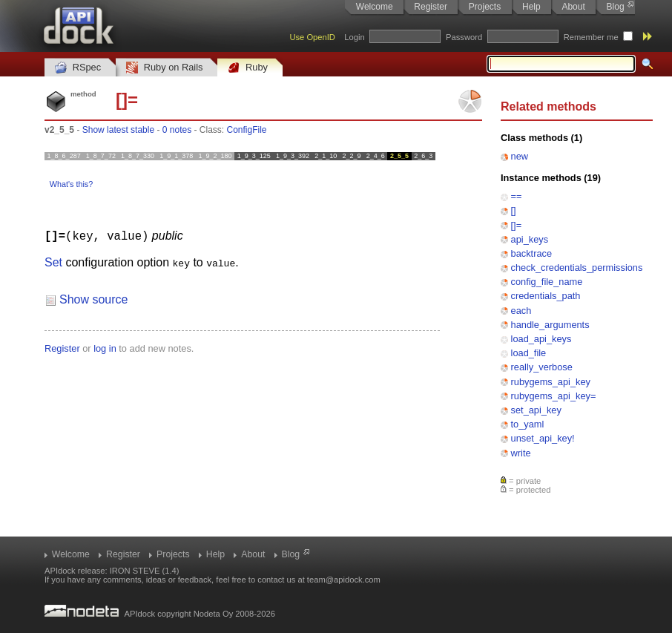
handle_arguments (550, 325)
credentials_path (546, 296)
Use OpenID (312, 37)
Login (354, 37)
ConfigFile (247, 130)
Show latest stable (118, 130)
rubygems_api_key (551, 382)
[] (514, 210)
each (521, 311)
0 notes (177, 130)
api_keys (530, 239)
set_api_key (536, 410)
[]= (517, 225)
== (517, 196)
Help (531, 7)
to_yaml (528, 424)
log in (105, 348)
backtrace (531, 253)
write (521, 453)
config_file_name (547, 282)
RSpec (78, 68)
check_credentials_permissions (577, 268)
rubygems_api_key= (554, 396)
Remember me (591, 37)
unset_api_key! (543, 438)
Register (431, 7)
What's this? (71, 184)
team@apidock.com (344, 580)
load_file (529, 353)
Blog (616, 7)
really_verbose (542, 367)
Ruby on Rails (164, 68)
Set (53, 262)
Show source (94, 299)
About (573, 7)
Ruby (248, 68)
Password (464, 37)
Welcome (375, 7)
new (520, 156)
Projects (485, 7)
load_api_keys (541, 339)
